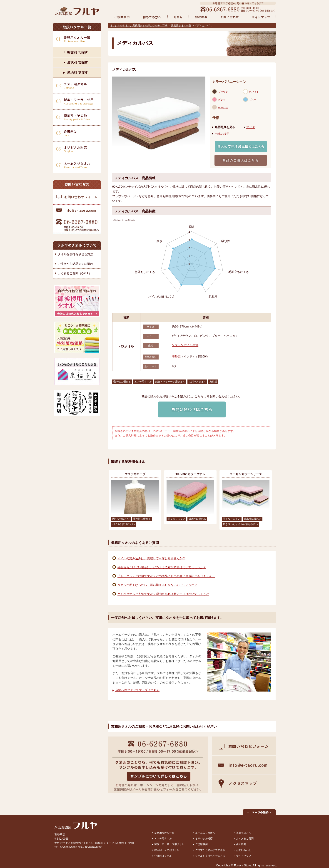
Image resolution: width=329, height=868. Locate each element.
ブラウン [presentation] (223, 92)
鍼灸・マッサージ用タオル (169, 844)
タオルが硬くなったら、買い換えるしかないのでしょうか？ (157, 585)
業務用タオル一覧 (181, 25)
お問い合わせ (244, 850)
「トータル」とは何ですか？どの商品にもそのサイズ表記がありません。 (166, 576)
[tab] (228, 92)
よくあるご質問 (245, 838)
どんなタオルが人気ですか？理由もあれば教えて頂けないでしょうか (163, 594)
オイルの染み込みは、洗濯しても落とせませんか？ (151, 558)
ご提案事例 (201, 844)
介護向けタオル (163, 856)
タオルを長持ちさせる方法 (75, 254)
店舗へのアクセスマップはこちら (137, 690)
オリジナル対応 (204, 838)
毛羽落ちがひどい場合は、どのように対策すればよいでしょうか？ (162, 567)
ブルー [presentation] (253, 100)
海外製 (176, 356)
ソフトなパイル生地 (185, 345)
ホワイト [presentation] (254, 92)
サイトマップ (244, 856)
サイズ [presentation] (251, 127)
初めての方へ (244, 833)
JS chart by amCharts (124, 220)
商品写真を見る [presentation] (225, 127)
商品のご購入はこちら (241, 160)
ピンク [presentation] (222, 100)
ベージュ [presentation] (223, 107)
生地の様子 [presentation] (222, 134)
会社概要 (241, 844)
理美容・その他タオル (167, 850)
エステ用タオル (163, 838)
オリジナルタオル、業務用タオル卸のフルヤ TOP (139, 25)
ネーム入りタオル (205, 833)
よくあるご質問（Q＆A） (75, 273)
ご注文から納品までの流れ (75, 264)
